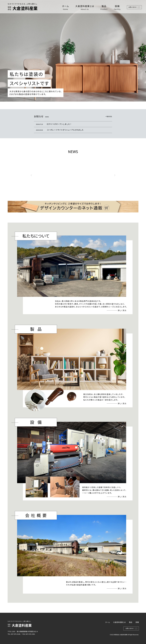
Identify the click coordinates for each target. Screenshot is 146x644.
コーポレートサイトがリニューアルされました (65, 130)
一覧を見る (109, 116)
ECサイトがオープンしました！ (59, 124)
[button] (31, 175)
